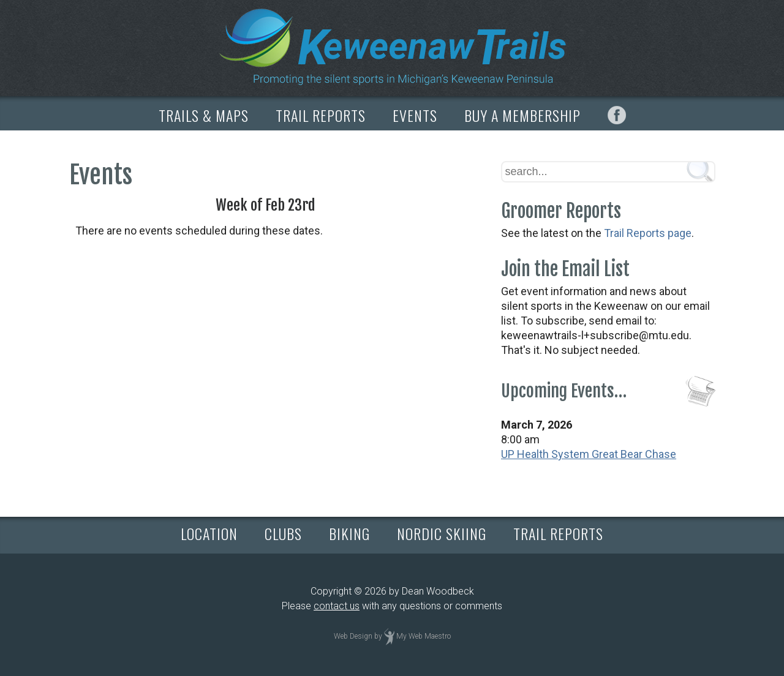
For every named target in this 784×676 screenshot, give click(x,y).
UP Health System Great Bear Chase (589, 454)
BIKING (349, 533)
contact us (337, 606)
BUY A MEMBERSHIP (522, 115)
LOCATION (209, 533)
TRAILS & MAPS (204, 115)
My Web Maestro (424, 636)
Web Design (353, 636)
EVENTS (415, 115)
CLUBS (283, 533)
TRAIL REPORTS (321, 115)
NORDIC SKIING (442, 533)
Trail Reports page (648, 233)
